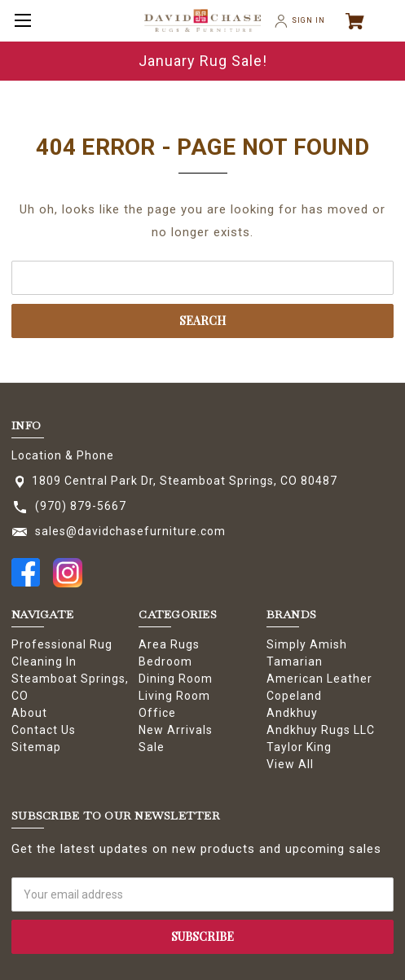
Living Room (174, 696)
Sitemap (36, 747)
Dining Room (176, 679)
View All (290, 764)
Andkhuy (292, 713)
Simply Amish (307, 644)
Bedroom (165, 661)
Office (157, 713)
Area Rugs (169, 644)
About (29, 713)
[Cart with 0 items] (362, 21)
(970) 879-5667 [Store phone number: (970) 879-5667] (81, 506)
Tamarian (295, 661)
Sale (152, 747)
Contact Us (44, 730)
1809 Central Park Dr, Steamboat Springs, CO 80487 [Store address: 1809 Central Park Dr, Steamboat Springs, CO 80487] (185, 481)
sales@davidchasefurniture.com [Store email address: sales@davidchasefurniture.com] (130, 531)
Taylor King (299, 747)
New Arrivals (176, 730)
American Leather (319, 679)
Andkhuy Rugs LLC (321, 730)
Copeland (294, 696)
